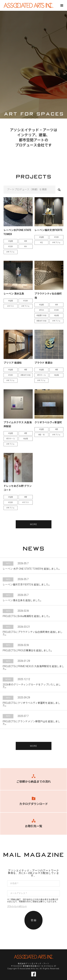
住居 (11, 241)
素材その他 (42, 321)
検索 (59, 190)
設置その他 (42, 315)
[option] (33, 65)
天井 (42, 310)
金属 (57, 315)
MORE (34, 524)
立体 (11, 246)
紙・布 (42, 435)
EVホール (42, 375)
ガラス (11, 306)
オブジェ (11, 252)
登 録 (34, 920)
